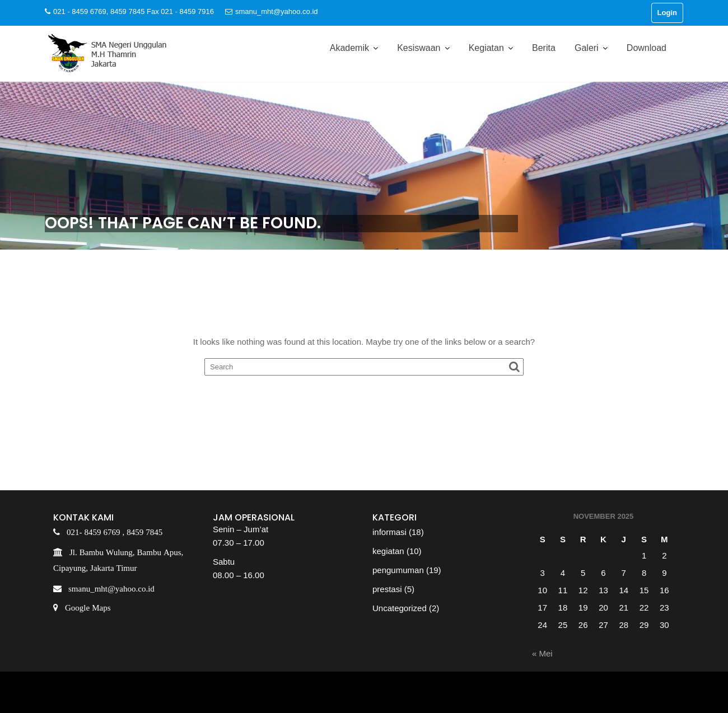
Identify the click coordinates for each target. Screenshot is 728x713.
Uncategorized (400, 608)
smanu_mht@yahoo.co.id (272, 11)
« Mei (542, 653)
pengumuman (398, 570)
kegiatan (388, 551)
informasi (389, 532)
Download (647, 48)
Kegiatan (486, 48)
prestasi (387, 589)
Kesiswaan (419, 48)
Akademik (349, 48)
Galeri (587, 48)
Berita (544, 48)
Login (667, 13)
